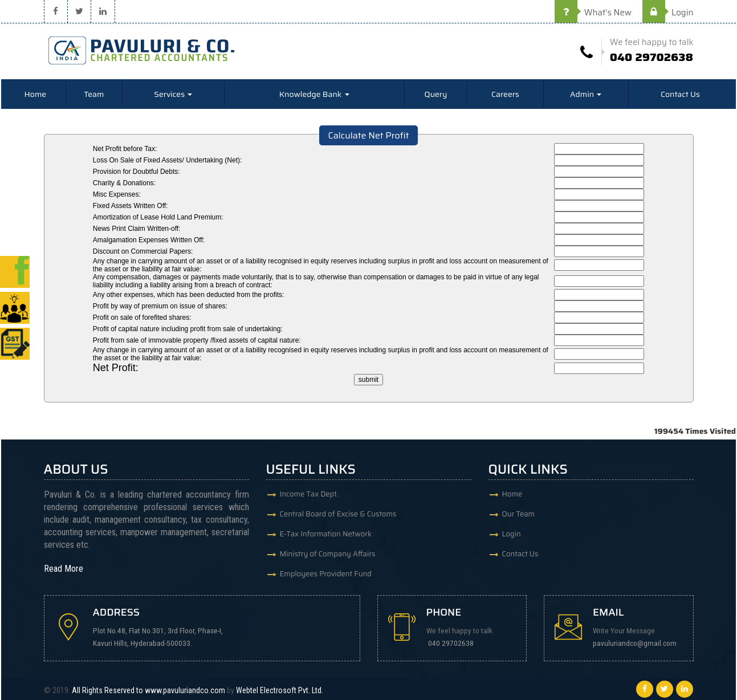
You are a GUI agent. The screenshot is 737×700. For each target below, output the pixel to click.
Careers (505, 94)
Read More (64, 569)
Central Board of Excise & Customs (338, 514)
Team (94, 94)
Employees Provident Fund (326, 574)
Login (668, 13)
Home (36, 94)
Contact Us (680, 94)
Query (436, 94)
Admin (586, 94)
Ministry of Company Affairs (328, 554)
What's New (593, 13)
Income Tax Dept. (309, 494)
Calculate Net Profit (368, 135)
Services (173, 94)
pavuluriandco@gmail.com (635, 643)
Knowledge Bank (314, 94)
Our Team (519, 514)
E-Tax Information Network (326, 534)
